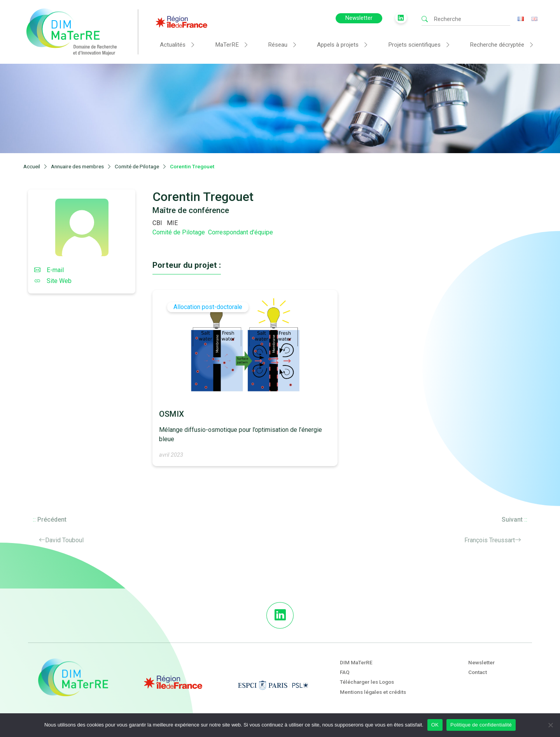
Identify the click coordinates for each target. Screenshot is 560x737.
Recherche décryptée (497, 45)
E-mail (49, 270)
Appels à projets (338, 45)
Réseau (278, 45)
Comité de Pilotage (179, 232)
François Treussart (490, 540)
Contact (478, 672)
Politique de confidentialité (481, 725)
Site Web (53, 281)
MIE (172, 223)
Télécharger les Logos (367, 682)
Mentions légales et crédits (373, 692)
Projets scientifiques (414, 45)
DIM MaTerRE (356, 662)
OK (435, 725)
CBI (157, 223)
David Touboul (64, 540)
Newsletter (359, 18)
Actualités (173, 45)
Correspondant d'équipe (241, 232)
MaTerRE (227, 45)
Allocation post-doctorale (208, 307)
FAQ (345, 672)
